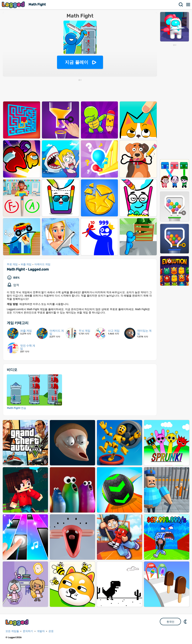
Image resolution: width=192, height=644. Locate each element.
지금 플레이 (77, 62)
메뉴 (188, 5)
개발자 (41, 631)
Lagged (14, 5)
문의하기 (28, 631)
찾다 (181, 5)
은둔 (51, 631)
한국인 (170, 622)
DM (186, 622)
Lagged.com (17, 623)
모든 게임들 (12, 631)
